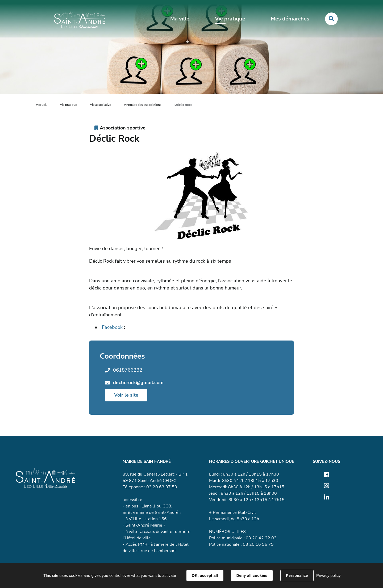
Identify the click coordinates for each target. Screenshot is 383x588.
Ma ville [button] (180, 19)
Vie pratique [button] (230, 19)
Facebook (112, 327)
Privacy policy (328, 575)
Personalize (297, 576)
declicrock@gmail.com (138, 383)
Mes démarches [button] (290, 19)
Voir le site (126, 395)
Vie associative (100, 105)
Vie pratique (68, 105)
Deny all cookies (252, 576)
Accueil (41, 105)
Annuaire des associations (143, 105)
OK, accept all (205, 576)
